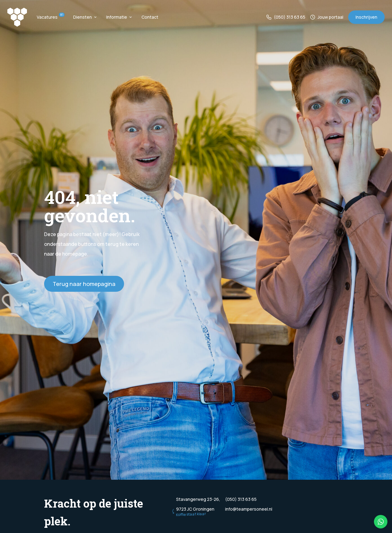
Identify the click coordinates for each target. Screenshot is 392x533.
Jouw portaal (327, 17)
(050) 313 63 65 (286, 17)
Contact (150, 17)
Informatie (119, 17)
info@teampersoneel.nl (249, 509)
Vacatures (50, 17)
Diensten (85, 17)
